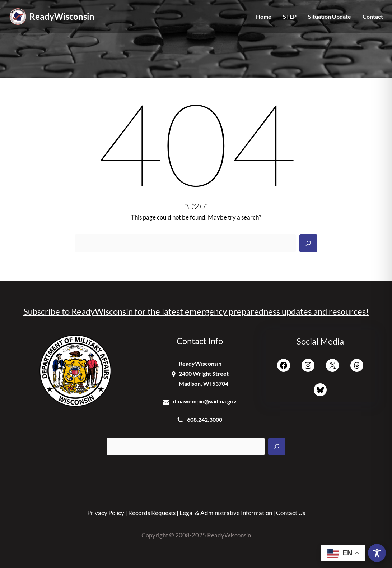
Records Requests (152, 513)
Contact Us (291, 513)
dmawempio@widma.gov (205, 401)
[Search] (308, 243)
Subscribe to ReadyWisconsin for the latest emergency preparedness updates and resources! (196, 311)
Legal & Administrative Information (226, 513)
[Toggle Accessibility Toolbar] (377, 553)
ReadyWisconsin (62, 16)
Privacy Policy (106, 513)
